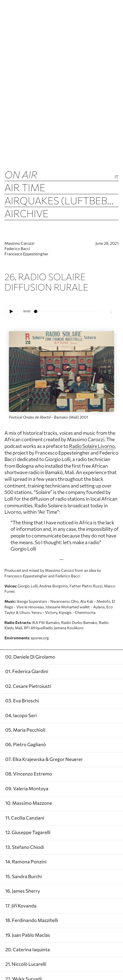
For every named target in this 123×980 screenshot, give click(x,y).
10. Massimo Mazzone (29, 803)
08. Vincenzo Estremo (29, 774)
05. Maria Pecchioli (25, 730)
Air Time (25, 187)
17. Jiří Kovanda (21, 905)
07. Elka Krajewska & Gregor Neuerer (44, 759)
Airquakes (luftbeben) (61, 200)
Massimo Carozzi (19, 243)
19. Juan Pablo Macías (28, 935)
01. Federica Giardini (27, 671)
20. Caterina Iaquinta (28, 949)
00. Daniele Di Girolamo (30, 657)
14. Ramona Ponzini (26, 861)
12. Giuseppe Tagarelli (28, 832)
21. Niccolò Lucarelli (26, 964)
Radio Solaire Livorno (92, 446)
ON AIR (21, 174)
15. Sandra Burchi (24, 876)
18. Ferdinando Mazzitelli (32, 920)
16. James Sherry (23, 891)
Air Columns (38, 226)
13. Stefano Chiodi (25, 847)
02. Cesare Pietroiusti (28, 686)
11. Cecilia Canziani (25, 818)
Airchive (26, 213)
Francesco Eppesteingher (26, 254)
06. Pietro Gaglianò (26, 744)
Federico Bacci (17, 248)
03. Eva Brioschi (22, 700)
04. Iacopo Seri (21, 715)
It (117, 177)
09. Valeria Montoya (27, 788)
